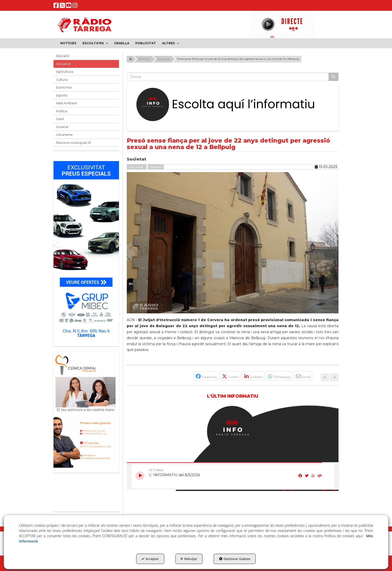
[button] (56, 7)
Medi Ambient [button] (67, 103)
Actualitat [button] (63, 64)
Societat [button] (62, 127)
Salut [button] (60, 119)
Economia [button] (64, 87)
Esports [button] (62, 95)
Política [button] (62, 111)
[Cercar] (333, 77)
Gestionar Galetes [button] (235, 559)
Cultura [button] (62, 80)
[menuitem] (68, 43)
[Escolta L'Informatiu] (233, 105)
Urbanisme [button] (64, 135)
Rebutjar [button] (189, 559)
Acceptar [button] (150, 559)
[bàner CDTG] (86, 410)
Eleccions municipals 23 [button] (73, 143)
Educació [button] (63, 56)
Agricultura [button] (64, 72)
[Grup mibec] (86, 251)
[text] (228, 77)
